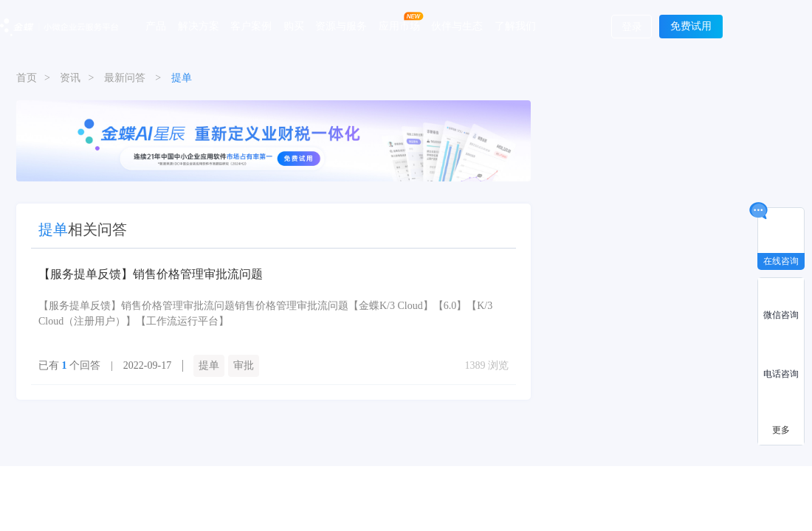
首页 (27, 78)
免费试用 (691, 26)
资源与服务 (341, 26)
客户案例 (251, 26)
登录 (632, 27)
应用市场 (399, 26)
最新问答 (125, 78)
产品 (156, 26)
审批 (244, 365)
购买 (294, 26)
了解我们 (515, 26)
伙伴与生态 (457, 26)
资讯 (70, 78)
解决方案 (199, 26)
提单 (209, 365)
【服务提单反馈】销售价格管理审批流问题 (151, 274)
